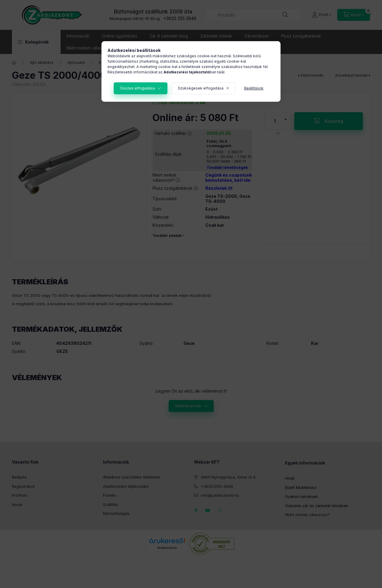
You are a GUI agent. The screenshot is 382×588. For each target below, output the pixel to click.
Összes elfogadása (137, 88)
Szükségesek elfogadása (201, 88)
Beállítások (254, 88)
